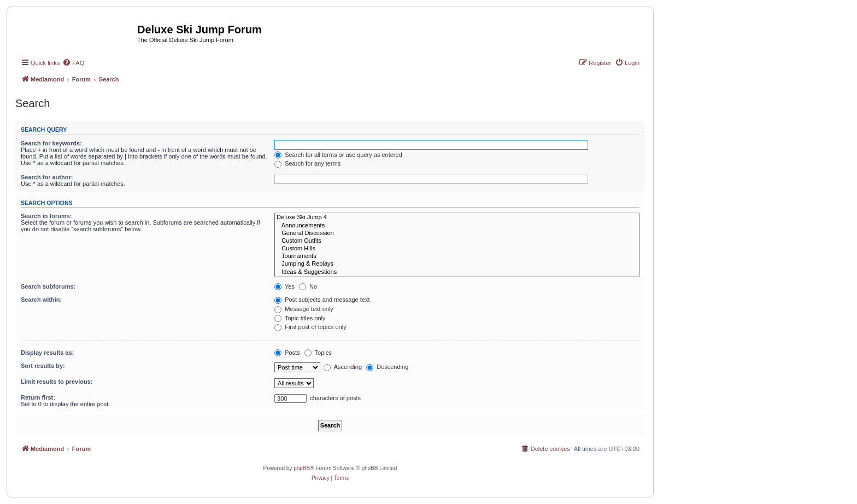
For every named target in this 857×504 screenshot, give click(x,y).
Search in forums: (46, 216)
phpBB (302, 468)
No (308, 286)
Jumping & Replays (457, 264)
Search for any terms (307, 163)
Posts (287, 353)
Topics (318, 353)
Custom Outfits (457, 241)
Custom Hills (457, 249)
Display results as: (47, 353)
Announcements (457, 226)
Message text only (304, 309)
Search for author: (47, 177)
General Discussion (457, 233)
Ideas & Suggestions (457, 272)
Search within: (41, 300)
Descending (387, 367)
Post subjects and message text (322, 300)
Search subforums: (48, 286)
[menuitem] (73, 63)
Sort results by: (43, 366)
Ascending (343, 367)
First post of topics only (310, 327)
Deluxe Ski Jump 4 (457, 218)
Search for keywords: (51, 143)
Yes (284, 286)
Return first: (38, 397)
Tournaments (457, 256)
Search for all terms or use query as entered (338, 155)
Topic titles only (300, 318)
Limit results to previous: (57, 382)
